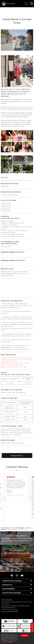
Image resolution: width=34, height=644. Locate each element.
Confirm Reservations (12, 581)
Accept (24, 635)
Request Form (16, 456)
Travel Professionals (12, 593)
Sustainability (8, 589)
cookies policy (13, 640)
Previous (4, 499)
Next (30, 499)
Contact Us (7, 585)
